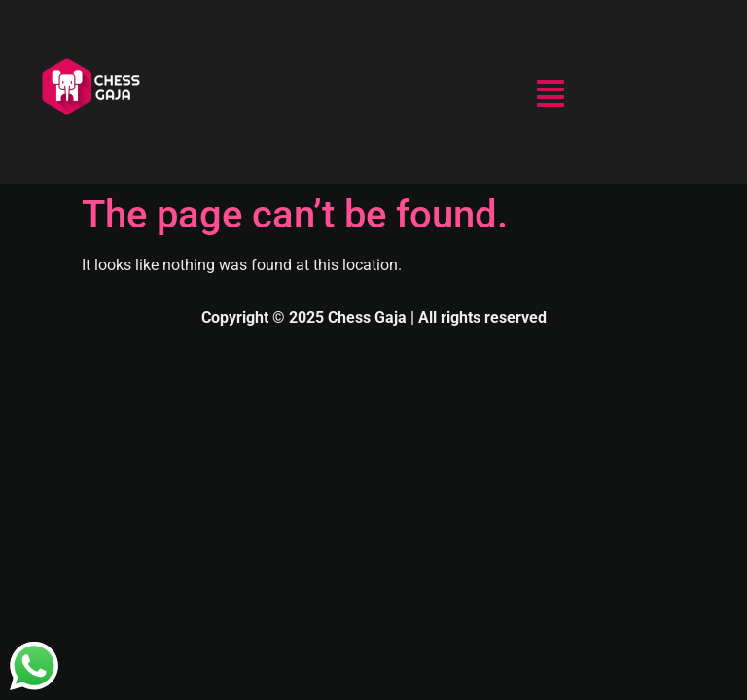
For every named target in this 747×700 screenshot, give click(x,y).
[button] (551, 96)
